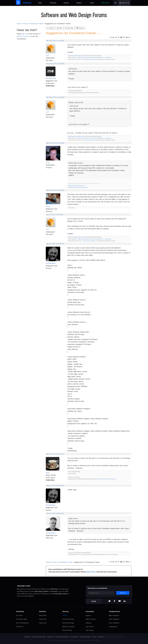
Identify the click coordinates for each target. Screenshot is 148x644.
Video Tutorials (91, 619)
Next (128, 37)
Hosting (66, 3)
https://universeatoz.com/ (91, 59)
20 (116, 37)
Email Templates (114, 619)
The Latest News (22, 619)
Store (92, 3)
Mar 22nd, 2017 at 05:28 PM (55, 64)
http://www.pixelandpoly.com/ (76, 56)
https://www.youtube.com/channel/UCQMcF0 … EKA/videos (95, 57)
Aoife (48, 163)
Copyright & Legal (85, 637)
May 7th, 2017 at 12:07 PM (55, 454)
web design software (42, 591)
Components (113, 627)
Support (79, 3)
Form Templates (114, 623)
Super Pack (43, 623)
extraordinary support (60, 594)
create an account (23, 36)
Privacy (94, 637)
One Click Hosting (68, 619)
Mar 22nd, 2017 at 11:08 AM (55, 41)
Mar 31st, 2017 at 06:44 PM (55, 190)
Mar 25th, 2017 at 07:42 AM (55, 143)
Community (90, 611)
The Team (19, 615)
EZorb (48, 206)
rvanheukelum (51, 533)
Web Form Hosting (68, 627)
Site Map (101, 637)
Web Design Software (62, 637)
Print (59, 28)
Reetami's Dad (51, 78)
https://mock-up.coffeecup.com (107, 479)
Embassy (88, 623)
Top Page (27, 637)
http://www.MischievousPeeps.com (78, 187)
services (54, 591)
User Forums (90, 627)
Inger (48, 473)
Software (53, 3)
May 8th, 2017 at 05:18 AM (55, 513)
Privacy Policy (81, 640)
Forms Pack (43, 619)
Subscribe (69, 28)
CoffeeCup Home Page (38, 637)
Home (19, 24)
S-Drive (65, 615)
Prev (112, 37)
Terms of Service (92, 640)
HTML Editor (105, 3)
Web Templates (114, 615)
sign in (24, 34)
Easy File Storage (68, 623)
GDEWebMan (51, 263)
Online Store (51, 637)
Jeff (47, 55)
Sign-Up (123, 593)
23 (124, 37)
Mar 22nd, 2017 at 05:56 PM (55, 97)
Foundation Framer (37, 24)
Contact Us (20, 627)
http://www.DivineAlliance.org (76, 186)
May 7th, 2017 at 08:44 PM (55, 486)
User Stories (90, 630)
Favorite (80, 28)
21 (119, 37)
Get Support (74, 637)
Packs (40, 3)
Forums (25, 24)
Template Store (114, 611)
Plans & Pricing (67, 630)
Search (50, 28)
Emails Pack (43, 615)
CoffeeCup (20, 611)
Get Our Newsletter (22, 623)
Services (66, 611)
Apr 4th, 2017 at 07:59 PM (55, 215)
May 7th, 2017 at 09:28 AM (55, 244)
